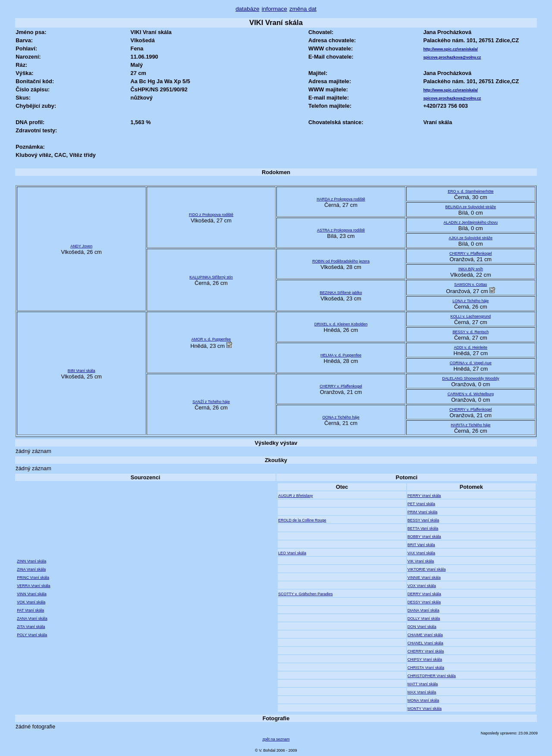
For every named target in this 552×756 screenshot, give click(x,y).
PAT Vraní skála (30, 610)
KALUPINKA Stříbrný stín (211, 277)
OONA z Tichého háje (341, 417)
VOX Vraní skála (422, 586)
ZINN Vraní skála (31, 561)
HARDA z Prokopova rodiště (341, 199)
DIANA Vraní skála (423, 610)
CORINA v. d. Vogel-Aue (471, 363)
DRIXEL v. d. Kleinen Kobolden (341, 324)
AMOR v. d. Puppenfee (211, 339)
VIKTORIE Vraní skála (427, 569)
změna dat (303, 9)
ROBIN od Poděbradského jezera (341, 261)
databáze (247, 9)
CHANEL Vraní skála (425, 643)
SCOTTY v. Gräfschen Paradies (306, 594)
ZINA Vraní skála (31, 569)
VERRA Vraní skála (33, 586)
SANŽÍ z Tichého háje (211, 402)
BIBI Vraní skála (82, 371)
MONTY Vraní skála (425, 709)
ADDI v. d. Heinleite (471, 347)
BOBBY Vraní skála (424, 537)
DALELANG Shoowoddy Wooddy (470, 378)
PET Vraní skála (421, 504)
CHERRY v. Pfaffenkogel (470, 253)
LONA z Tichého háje (470, 301)
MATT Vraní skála (423, 684)
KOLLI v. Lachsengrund (471, 316)
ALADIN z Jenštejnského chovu (471, 222)
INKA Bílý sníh (471, 269)
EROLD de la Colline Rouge (302, 520)
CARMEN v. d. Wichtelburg (471, 394)
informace (274, 9)
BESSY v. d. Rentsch (470, 332)
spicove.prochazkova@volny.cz (452, 57)
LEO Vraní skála (292, 553)
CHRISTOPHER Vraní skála (432, 676)
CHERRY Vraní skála (426, 651)
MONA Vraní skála (423, 700)
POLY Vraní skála (32, 635)
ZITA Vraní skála (31, 627)
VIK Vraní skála (421, 561)
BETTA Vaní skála (423, 528)
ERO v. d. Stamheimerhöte (470, 191)
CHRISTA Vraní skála (426, 668)
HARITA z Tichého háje (470, 425)
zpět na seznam (276, 739)
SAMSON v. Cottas (470, 284)
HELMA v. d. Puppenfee (341, 355)
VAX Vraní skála (421, 553)
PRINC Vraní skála (33, 578)
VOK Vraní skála (31, 602)
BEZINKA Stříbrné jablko (341, 293)
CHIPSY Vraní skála (425, 659)
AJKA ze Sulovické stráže (471, 238)
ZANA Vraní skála (32, 619)
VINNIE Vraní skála (424, 578)
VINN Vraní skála (31, 594)
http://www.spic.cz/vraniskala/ (450, 49)
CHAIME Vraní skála (425, 635)
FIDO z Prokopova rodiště (211, 215)
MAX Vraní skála (422, 692)
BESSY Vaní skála (423, 520)
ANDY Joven (81, 246)
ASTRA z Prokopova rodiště (341, 230)
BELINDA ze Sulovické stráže (471, 207)
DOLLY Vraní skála (424, 619)
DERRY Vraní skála (424, 594)
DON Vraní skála (422, 627)
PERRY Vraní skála (424, 496)
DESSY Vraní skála (424, 602)
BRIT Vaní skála (421, 545)
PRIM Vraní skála (422, 512)
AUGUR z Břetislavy (296, 496)
